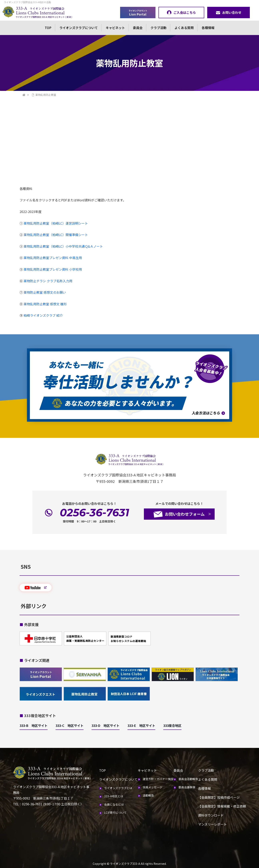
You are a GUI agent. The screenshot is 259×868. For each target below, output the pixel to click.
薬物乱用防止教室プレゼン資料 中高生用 (53, 258)
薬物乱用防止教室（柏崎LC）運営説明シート (56, 223)
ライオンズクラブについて (79, 28)
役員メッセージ (152, 787)
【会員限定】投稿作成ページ (219, 797)
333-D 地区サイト (106, 725)
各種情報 (208, 28)
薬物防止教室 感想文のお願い (45, 292)
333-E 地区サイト (141, 725)
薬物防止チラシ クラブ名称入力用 (48, 281)
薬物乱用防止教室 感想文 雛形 (45, 304)
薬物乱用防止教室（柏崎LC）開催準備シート (56, 235)
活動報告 (148, 795)
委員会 (138, 28)
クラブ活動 (158, 28)
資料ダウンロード (211, 815)
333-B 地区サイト (34, 725)
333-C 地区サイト (70, 725)
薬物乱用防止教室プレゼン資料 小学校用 (53, 269)
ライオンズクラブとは (118, 788)
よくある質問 (184, 28)
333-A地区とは (114, 796)
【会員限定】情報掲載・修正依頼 (222, 806)
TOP (48, 28)
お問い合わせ (229, 12)
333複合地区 (172, 725)
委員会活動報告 (188, 779)
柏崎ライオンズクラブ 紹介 (43, 315)
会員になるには (114, 804)
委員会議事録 (187, 787)
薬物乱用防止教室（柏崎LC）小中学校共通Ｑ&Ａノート (63, 246)
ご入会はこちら (181, 12)
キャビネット (115, 28)
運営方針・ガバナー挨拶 (158, 779)
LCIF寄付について (115, 813)
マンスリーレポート (212, 824)
